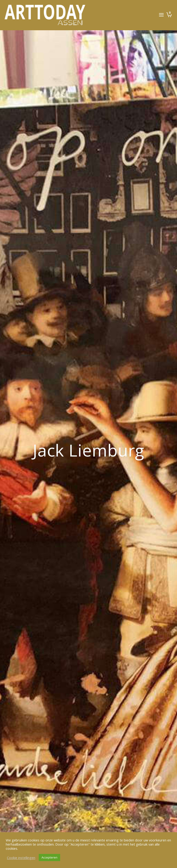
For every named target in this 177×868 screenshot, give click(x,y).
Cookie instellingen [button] (21, 858)
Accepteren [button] (49, 857)
